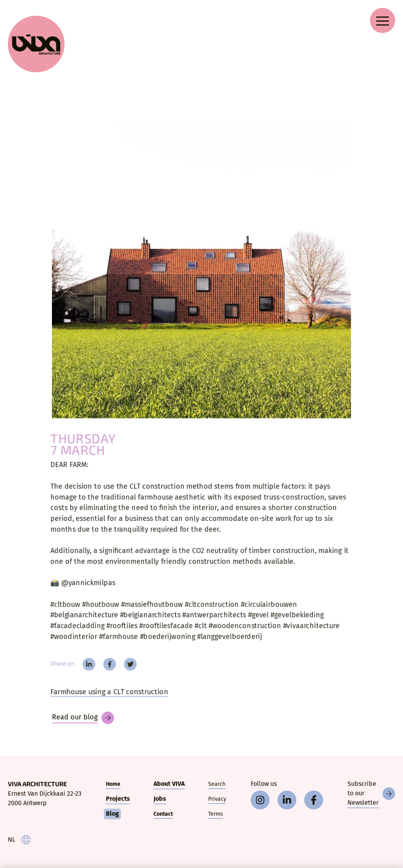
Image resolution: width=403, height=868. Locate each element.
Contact (163, 814)
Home (113, 784)
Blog (112, 814)
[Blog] (83, 718)
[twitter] (127, 669)
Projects (118, 799)
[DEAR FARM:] (201, 269)
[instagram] (260, 800)
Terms (216, 814)
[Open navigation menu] (383, 20)
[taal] (19, 840)
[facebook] (105, 669)
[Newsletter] (371, 794)
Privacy (217, 799)
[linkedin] (83, 669)
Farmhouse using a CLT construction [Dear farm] (104, 698)
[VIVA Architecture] (36, 44)
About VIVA (169, 784)
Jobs (160, 799)
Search (217, 784)
